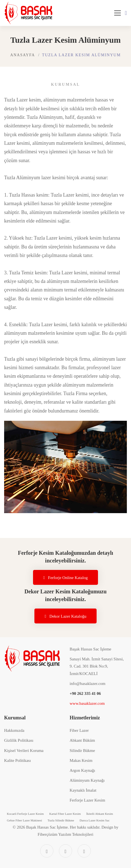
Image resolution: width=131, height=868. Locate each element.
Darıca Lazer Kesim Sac (95, 820)
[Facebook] (47, 851)
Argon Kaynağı (82, 770)
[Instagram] (65, 851)
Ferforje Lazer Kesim (87, 800)
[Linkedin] (84, 851)
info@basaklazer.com (88, 684)
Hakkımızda (14, 730)
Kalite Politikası (17, 760)
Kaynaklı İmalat (83, 790)
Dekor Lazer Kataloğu (65, 616)
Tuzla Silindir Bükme (61, 820)
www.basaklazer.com (87, 703)
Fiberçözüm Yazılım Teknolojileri (65, 834)
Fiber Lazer (79, 730)
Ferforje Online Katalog (65, 578)
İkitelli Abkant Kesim (100, 814)
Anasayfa (23, 55)
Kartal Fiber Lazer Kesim (65, 814)
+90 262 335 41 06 (85, 693)
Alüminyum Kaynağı (87, 780)
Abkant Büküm (82, 740)
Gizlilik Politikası (19, 740)
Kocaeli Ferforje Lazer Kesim (25, 814)
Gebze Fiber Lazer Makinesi (24, 820)
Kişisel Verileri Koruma (24, 751)
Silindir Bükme (82, 751)
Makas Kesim (81, 760)
